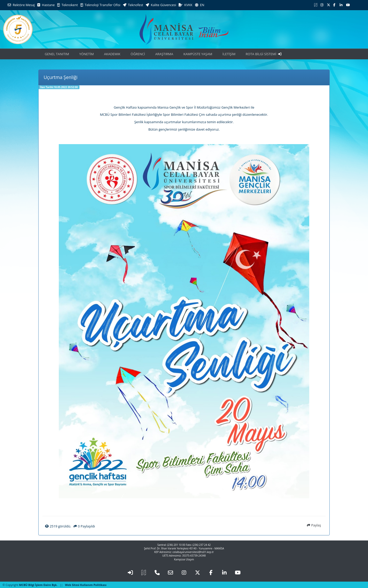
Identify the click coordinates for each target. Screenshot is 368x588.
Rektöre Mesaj (21, 5)
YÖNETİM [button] (87, 54)
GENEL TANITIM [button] (57, 54)
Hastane (46, 5)
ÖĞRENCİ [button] (138, 54)
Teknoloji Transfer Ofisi (100, 5)
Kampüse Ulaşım (184, 559)
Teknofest (133, 5)
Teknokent (68, 5)
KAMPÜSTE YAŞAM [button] (198, 54)
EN (200, 5)
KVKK (185, 5)
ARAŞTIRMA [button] (164, 54)
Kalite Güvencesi (161, 5)
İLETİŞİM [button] (229, 54)
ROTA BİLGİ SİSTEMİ (263, 54)
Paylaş (314, 525)
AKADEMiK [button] (112, 54)
